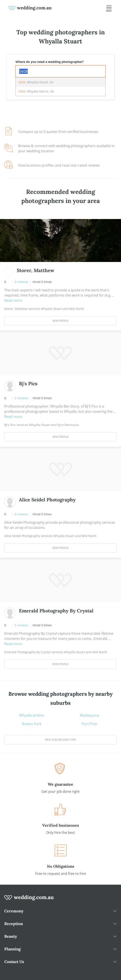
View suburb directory (60, 740)
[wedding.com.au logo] (29, 900)
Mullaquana (89, 715)
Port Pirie (89, 724)
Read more (13, 300)
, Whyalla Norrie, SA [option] (36, 91)
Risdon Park (32, 724)
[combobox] (60, 71)
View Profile (60, 321)
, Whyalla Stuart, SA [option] (36, 82)
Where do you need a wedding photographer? (50, 62)
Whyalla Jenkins (32, 715)
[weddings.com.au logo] (30, 8)
